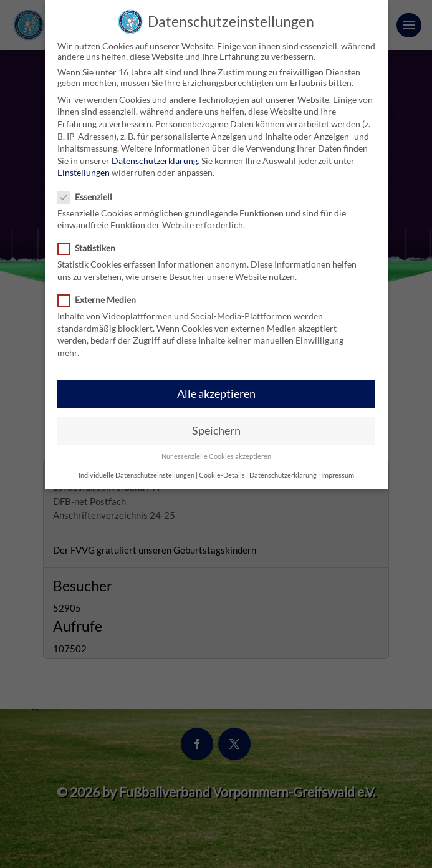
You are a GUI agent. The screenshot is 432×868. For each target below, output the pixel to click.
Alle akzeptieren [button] (216, 386)
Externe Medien (102, 292)
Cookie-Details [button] (222, 467)
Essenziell (90, 189)
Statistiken (92, 240)
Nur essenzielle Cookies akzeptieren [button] (216, 448)
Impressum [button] (338, 467)
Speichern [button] (216, 422)
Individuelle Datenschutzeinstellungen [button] (137, 467)
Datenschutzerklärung (155, 152)
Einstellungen (84, 164)
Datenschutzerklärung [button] (283, 467)
